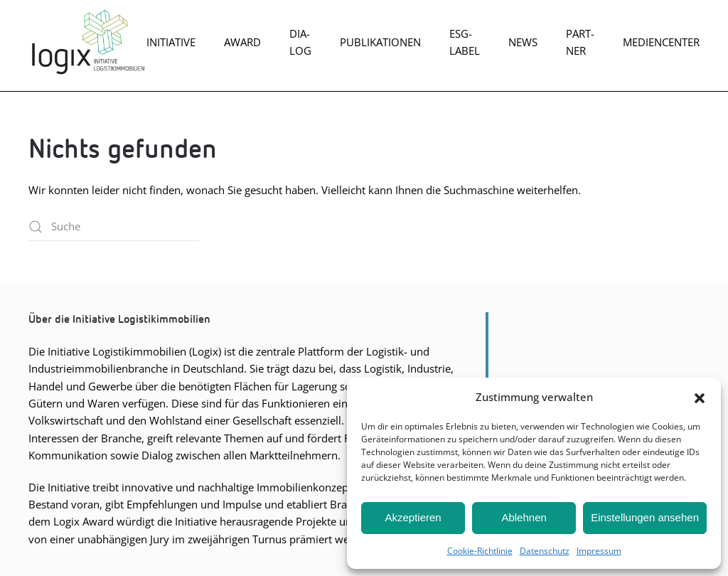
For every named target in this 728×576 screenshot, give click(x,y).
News (523, 42)
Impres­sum (599, 551)
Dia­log (300, 42)
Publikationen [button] (380, 42)
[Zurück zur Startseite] (87, 42)
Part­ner (580, 42)
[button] (700, 397)
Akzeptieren (413, 517)
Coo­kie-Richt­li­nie (480, 551)
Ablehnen (524, 517)
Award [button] (242, 42)
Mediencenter (661, 42)
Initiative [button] (171, 42)
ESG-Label (465, 42)
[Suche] (114, 227)
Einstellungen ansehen (645, 517)
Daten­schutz (545, 551)
